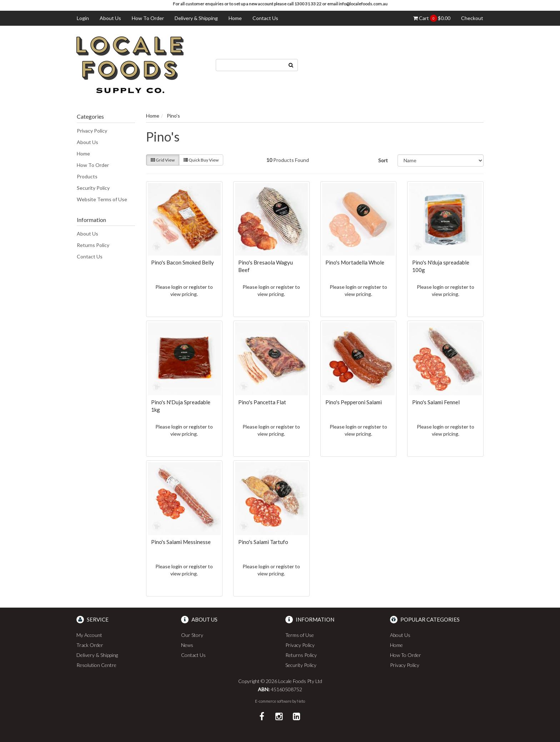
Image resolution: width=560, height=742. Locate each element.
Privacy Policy (92, 131)
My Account (89, 635)
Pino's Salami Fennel (436, 402)
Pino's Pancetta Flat (262, 402)
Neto (301, 701)
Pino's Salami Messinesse (181, 542)
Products (87, 176)
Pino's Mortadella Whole (355, 262)
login (177, 287)
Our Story (192, 635)
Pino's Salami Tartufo (263, 542)
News (187, 645)
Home (235, 18)
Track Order (90, 645)
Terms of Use (300, 635)
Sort (383, 160)
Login (83, 18)
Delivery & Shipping (196, 18)
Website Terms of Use (102, 199)
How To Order (148, 18)
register (198, 287)
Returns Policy (93, 245)
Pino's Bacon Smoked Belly (182, 262)
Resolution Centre (96, 665)
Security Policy (93, 188)
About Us (110, 18)
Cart (432, 18)
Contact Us (265, 18)
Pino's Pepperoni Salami (354, 402)
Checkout (472, 18)
